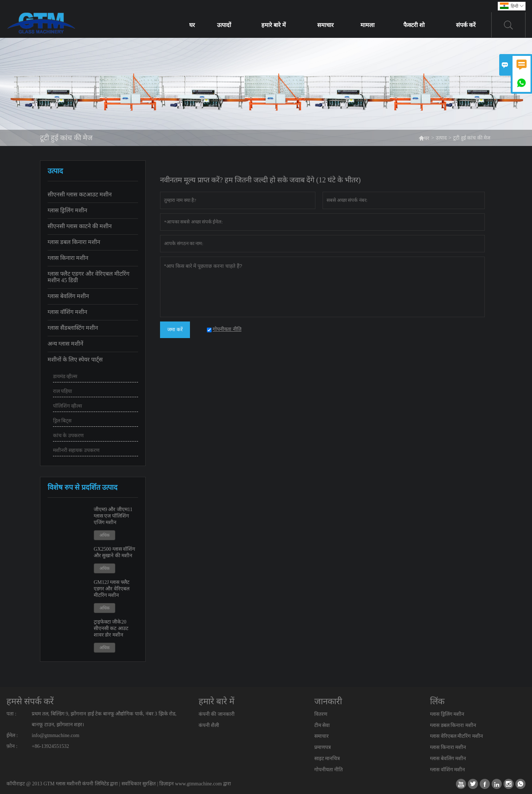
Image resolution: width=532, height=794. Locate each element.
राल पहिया (63, 391)
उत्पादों (224, 25)
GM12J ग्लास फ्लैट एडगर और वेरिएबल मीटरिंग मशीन (112, 589)
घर (192, 25)
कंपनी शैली (209, 725)
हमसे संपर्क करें (30, 701)
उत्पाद (441, 138)
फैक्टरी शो (414, 25)
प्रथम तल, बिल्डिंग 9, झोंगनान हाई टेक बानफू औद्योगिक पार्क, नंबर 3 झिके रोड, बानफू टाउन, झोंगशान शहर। (104, 719)
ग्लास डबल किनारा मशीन (74, 242)
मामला (367, 25)
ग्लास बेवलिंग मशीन (68, 296)
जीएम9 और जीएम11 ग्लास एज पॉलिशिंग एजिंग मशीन (113, 516)
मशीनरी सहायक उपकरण (76, 450)
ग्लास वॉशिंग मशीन (67, 312)
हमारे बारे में (274, 25)
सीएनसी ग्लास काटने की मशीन (80, 226)
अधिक (105, 535)
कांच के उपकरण (68, 436)
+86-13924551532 (50, 746)
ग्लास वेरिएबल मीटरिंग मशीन (456, 736)
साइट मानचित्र (327, 758)
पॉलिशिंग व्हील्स (68, 406)
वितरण (321, 714)
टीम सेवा (322, 725)
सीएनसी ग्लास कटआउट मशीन (80, 194)
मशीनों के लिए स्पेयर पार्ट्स (75, 360)
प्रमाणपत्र (323, 747)
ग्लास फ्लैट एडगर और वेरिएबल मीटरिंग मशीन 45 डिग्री (88, 277)
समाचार (325, 25)
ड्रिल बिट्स (62, 421)
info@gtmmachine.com (56, 735)
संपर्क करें (466, 25)
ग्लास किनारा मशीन (68, 258)
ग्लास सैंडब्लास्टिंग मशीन (73, 328)
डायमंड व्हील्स (65, 376)
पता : (11, 714)
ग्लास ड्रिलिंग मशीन (67, 210)
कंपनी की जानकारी (217, 714)
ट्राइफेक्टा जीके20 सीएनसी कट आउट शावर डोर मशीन (111, 628)
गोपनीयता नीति (329, 770)
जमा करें (175, 330)
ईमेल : (12, 735)
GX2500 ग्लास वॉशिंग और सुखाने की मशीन (114, 552)
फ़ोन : (12, 746)
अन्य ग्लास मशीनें (65, 344)
